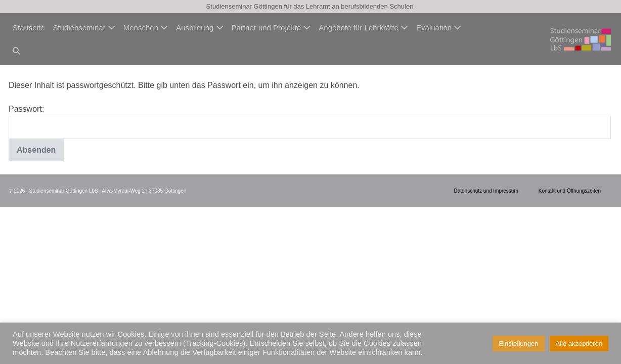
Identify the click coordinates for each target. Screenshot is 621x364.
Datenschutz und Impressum (486, 191)
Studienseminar (84, 28)
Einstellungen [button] (518, 344)
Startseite (29, 28)
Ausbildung (199, 28)
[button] (16, 51)
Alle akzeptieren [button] (579, 344)
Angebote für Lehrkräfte (363, 28)
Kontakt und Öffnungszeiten (570, 191)
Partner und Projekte (271, 28)
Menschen (146, 28)
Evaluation (439, 28)
